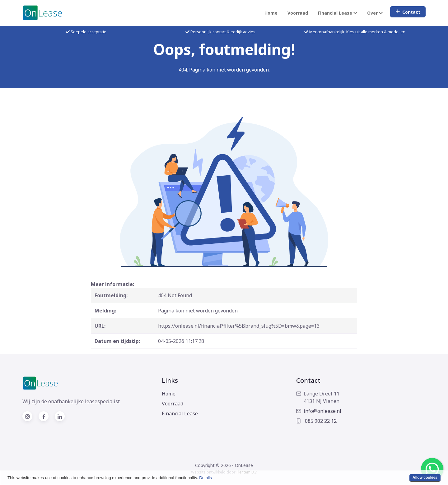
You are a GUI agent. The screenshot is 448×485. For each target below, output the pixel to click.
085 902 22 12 (316, 421)
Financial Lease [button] (338, 13)
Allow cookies (425, 478)
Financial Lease (180, 413)
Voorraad (298, 13)
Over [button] (375, 13)
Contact (408, 12)
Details (205, 478)
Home (271, 13)
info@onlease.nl (319, 411)
